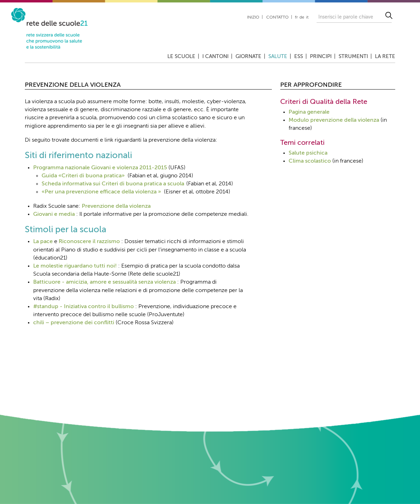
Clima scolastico (310, 161)
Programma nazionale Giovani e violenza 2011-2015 (100, 168)
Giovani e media (54, 214)
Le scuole (181, 56)
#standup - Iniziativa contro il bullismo (84, 307)
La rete (385, 56)
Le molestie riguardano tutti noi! (75, 266)
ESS (299, 56)
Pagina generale (309, 112)
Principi (321, 56)
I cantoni (215, 56)
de (302, 17)
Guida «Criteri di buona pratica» (83, 176)
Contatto (277, 17)
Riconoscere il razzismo (89, 242)
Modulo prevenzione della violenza (334, 120)
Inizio (253, 17)
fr (296, 17)
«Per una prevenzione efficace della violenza (99, 192)
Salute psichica (308, 153)
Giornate (248, 56)
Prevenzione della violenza (116, 206)
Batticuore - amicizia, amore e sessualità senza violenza (104, 282)
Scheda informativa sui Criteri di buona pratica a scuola (113, 184)
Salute (278, 56)
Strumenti (353, 56)
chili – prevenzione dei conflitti (74, 323)
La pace (43, 242)
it (307, 17)
